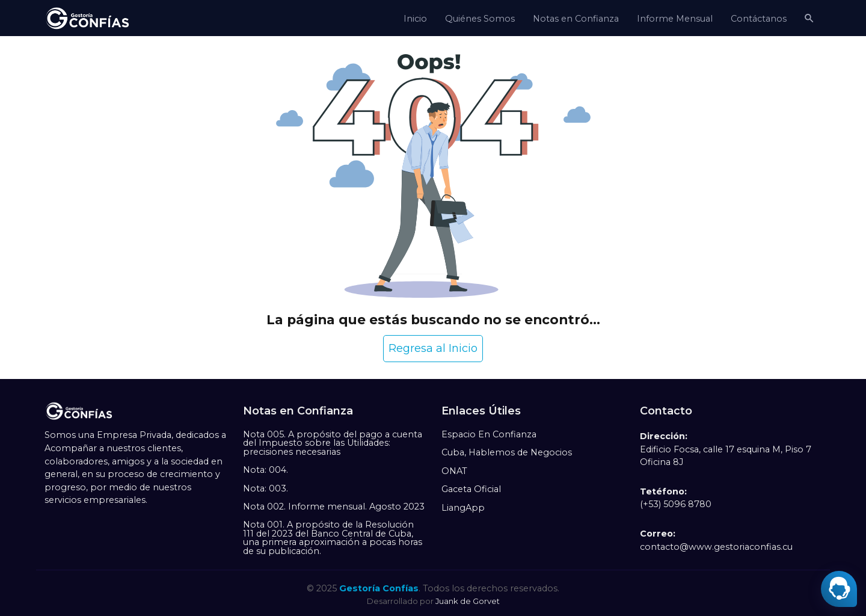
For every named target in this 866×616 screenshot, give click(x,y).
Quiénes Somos (480, 19)
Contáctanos (759, 19)
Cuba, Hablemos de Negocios (507, 452)
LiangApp (463, 508)
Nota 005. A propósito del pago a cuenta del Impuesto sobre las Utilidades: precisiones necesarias (333, 443)
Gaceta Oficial (471, 489)
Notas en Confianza (576, 19)
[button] (809, 18)
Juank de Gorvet (468, 601)
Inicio (415, 19)
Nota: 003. (266, 488)
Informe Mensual (675, 19)
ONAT (454, 471)
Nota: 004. (266, 470)
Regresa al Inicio (433, 348)
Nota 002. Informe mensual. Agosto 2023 (334, 507)
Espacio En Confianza (489, 434)
